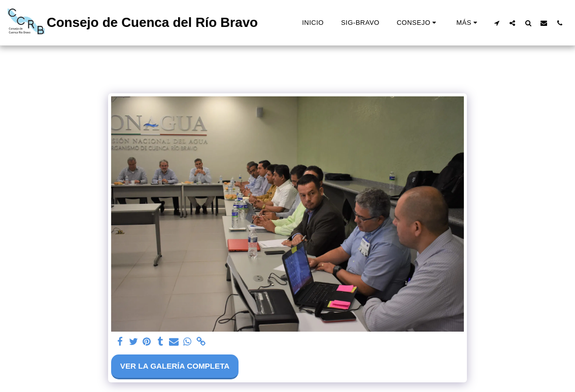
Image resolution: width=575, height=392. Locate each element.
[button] (418, 23)
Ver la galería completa (175, 366)
